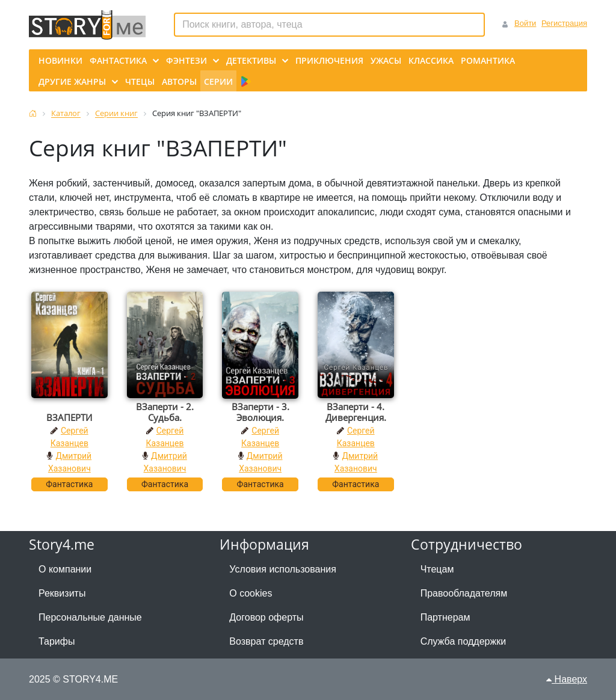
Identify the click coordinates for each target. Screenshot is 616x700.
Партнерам (445, 617)
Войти (525, 23)
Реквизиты (62, 593)
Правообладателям (464, 593)
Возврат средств (266, 641)
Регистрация (564, 23)
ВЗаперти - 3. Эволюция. (260, 412)
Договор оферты (266, 617)
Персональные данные (90, 617)
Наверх (567, 679)
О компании (65, 569)
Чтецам (437, 569)
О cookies (251, 593)
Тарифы (57, 641)
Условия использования (283, 569)
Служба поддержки (463, 641)
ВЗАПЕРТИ (69, 417)
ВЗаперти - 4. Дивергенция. (356, 412)
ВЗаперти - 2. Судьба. (165, 412)
